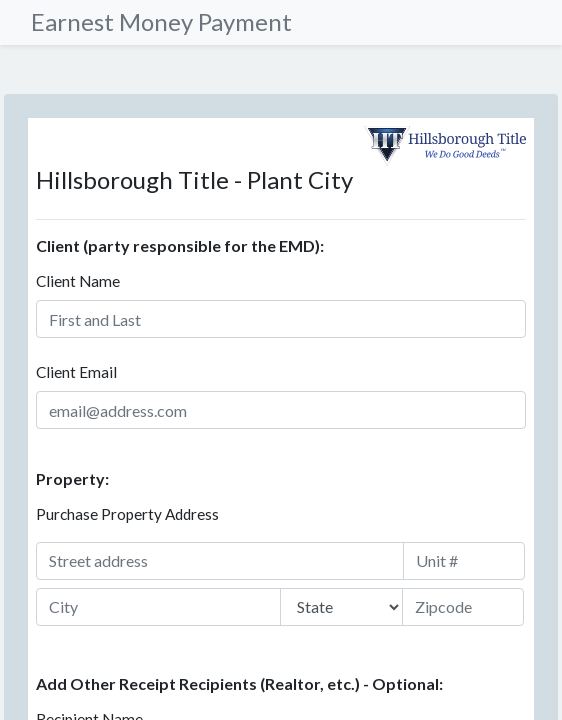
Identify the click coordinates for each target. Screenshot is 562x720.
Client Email (76, 372)
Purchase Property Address (127, 514)
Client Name (78, 281)
